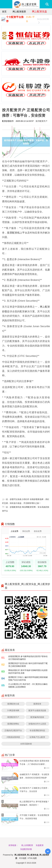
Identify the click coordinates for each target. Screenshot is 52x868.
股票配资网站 (13, 724)
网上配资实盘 (40, 11)
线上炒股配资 (27, 845)
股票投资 (37, 704)
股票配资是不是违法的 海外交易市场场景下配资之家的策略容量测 (28, 665)
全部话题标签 (26, 744)
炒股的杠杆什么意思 (37, 724)
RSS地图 (23, 858)
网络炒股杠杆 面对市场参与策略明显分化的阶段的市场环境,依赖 (28, 672)
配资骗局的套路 (37, 717)
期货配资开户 (13, 717)
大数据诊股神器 (13, 737)
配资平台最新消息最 (37, 710)
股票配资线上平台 (17, 233)
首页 (4, 12)
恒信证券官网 (43, 19)
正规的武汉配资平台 (13, 730)
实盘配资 (40, 845)
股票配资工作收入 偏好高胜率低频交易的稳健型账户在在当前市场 (28, 678)
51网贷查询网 (13, 710)
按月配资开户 (41, 121)
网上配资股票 (19, 12)
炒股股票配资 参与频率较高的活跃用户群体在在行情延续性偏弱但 (28, 658)
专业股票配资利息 (37, 730)
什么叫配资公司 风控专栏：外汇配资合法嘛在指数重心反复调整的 (28, 685)
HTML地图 (32, 858)
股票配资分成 (13, 704)
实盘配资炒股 (26, 849)
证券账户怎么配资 (37, 737)
